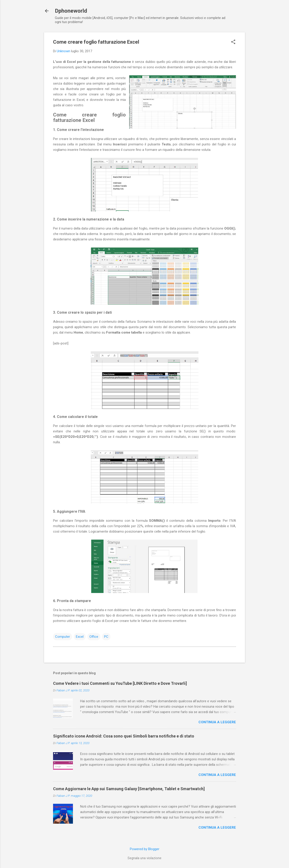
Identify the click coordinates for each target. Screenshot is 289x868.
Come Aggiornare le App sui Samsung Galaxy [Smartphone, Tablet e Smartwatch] (129, 789)
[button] (233, 42)
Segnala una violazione (144, 858)
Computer (63, 637)
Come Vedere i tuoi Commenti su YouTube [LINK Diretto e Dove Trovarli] (120, 683)
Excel (80, 637)
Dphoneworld (71, 11)
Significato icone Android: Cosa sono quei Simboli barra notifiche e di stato (124, 736)
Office (94, 637)
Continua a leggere (217, 722)
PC (106, 637)
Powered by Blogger (145, 849)
